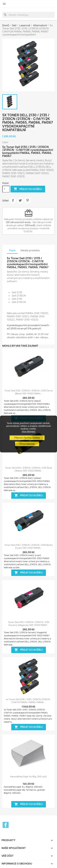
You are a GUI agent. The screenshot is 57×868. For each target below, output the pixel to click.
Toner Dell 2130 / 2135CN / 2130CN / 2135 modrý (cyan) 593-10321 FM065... (28, 546)
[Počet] (6, 189)
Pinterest (28, 200)
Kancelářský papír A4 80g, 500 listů (28, 777)
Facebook (6, 825)
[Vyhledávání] (28, 15)
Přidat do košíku (28, 189)
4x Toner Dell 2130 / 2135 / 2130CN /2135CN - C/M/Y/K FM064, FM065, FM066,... (29, 701)
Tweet (20, 200)
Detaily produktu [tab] (30, 250)
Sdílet (13, 200)
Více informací (28, 431)
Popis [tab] (12, 250)
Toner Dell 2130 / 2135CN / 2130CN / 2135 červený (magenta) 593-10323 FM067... (29, 624)
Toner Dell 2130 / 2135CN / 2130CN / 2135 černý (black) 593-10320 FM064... (29, 392)
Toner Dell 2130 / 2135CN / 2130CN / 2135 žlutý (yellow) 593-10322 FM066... (29, 469)
